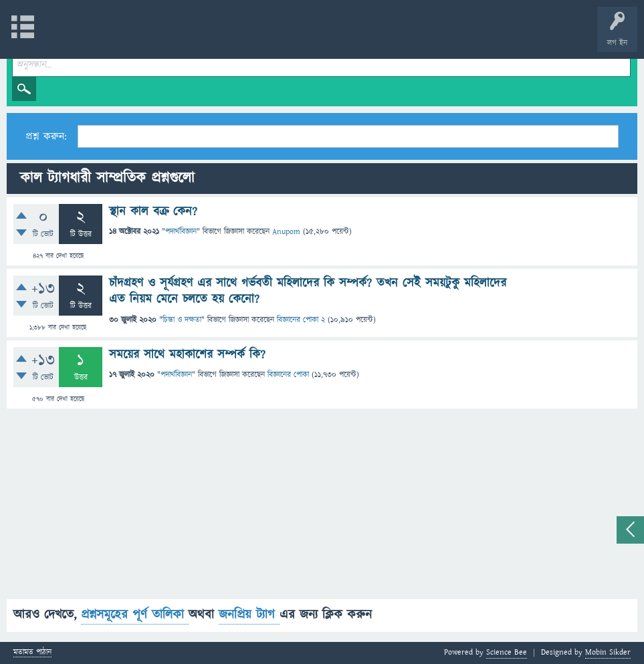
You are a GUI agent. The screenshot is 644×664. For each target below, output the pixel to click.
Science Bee (507, 652)
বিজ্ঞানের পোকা (288, 375)
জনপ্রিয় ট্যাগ (249, 615)
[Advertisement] (322, 506)
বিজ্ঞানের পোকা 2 (301, 320)
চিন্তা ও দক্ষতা (182, 320)
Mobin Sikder (608, 652)
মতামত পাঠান (32, 653)
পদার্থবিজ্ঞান (181, 232)
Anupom (286, 232)
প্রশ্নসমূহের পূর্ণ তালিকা (135, 615)
